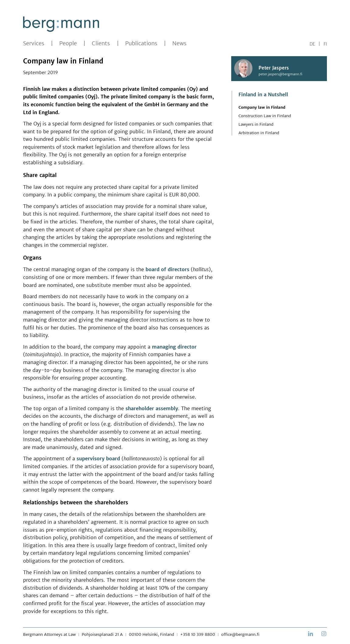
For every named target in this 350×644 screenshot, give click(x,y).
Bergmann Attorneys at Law (49, 634)
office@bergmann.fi (240, 634)
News (179, 43)
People (68, 43)
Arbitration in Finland (259, 133)
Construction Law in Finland (265, 116)
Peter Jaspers (274, 68)
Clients (101, 43)
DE (312, 44)
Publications (141, 43)
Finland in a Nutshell (263, 94)
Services (34, 43)
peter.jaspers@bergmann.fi (280, 74)
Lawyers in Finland (256, 124)
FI (325, 44)
